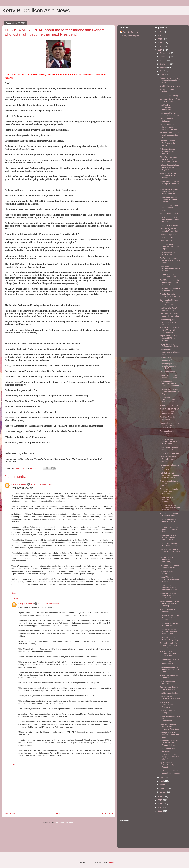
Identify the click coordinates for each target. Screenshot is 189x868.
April (162, 781)
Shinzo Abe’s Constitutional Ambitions (166, 705)
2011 (160, 804)
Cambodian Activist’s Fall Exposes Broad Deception (169, 645)
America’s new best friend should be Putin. (168, 521)
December (165, 53)
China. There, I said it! (169, 225)
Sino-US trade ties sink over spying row (169, 688)
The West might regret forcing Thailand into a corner (170, 260)
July (162, 71)
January (164, 792)
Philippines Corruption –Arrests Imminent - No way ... (170, 391)
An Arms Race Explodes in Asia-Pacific (170, 289)
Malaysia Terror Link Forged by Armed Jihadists (168, 175)
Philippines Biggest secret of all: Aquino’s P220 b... (169, 151)
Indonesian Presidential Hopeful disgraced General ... (169, 200)
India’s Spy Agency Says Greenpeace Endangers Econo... (170, 719)
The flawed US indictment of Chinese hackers (170, 352)
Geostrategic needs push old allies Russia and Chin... (170, 507)
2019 (160, 32)
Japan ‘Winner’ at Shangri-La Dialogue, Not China (169, 579)
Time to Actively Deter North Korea (169, 253)
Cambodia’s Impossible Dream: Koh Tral (169, 566)
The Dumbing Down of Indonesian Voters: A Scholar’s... (169, 670)
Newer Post (10, 814)
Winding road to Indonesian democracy (166, 560)
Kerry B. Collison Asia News (36, 11)
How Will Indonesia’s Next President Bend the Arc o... (169, 219)
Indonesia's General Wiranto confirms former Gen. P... (168, 538)
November (165, 57)
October (164, 60)
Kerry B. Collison (19, 484)
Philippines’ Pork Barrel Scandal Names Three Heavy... (169, 617)
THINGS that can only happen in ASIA (169, 448)
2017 (160, 39)
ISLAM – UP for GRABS (169, 214)
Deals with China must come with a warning (169, 315)
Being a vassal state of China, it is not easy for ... (169, 483)
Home (59, 814)
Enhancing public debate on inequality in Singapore (170, 491)
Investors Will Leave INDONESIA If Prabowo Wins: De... (169, 727)
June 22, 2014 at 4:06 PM (41, 484)
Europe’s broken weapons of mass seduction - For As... (169, 587)
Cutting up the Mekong (169, 96)
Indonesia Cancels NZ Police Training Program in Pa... (169, 743)
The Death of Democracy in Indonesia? (166, 107)
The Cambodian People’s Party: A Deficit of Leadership (169, 383)
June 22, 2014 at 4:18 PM (48, 604)
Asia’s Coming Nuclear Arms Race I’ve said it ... (170, 551)
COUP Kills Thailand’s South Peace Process (170, 772)
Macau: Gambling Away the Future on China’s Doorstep (169, 604)
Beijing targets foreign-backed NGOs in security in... (169, 338)
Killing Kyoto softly (167, 372)
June (162, 75)
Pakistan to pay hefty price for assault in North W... (168, 366)
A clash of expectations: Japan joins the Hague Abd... (169, 167)
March (163, 785)
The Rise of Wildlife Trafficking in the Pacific (168, 143)
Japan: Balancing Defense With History (169, 345)
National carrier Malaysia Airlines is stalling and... (170, 208)
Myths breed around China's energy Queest (168, 765)
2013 (160, 796)
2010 (160, 807)
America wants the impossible (167, 610)
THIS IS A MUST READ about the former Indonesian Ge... (169, 411)
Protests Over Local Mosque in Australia (169, 359)
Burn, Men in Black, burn (170, 453)
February (164, 788)
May (162, 777)
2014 (160, 50)
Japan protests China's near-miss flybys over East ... (169, 735)
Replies (17, 599)
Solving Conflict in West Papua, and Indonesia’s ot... (169, 661)
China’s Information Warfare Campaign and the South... (168, 631)
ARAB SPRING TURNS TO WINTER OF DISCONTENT (169, 330)
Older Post (108, 814)
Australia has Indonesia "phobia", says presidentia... (169, 425)
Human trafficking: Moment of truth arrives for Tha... (167, 400)
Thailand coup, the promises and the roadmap (168, 322)
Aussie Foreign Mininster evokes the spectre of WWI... (170, 80)
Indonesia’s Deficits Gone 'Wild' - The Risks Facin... (168, 595)
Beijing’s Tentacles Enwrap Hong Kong (169, 638)
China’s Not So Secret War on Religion (169, 624)
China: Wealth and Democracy (167, 750)
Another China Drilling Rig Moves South (169, 514)
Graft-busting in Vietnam (170, 86)
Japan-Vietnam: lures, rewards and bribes (169, 377)
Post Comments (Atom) (64, 823)
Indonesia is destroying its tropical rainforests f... (169, 183)
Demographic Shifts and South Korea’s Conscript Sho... (169, 302)
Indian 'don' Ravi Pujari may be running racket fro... (169, 499)
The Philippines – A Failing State (167, 712)
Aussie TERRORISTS (169, 405)
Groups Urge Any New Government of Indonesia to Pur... (169, 192)
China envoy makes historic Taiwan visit (169, 230)
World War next (166, 241)
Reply (14, 593)
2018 (160, 35)
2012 (160, 800)
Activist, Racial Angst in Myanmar (169, 676)
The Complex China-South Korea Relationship (168, 433)
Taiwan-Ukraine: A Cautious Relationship (170, 698)
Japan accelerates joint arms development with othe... (169, 467)
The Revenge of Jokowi (169, 693)
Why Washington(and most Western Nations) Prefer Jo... (169, 159)
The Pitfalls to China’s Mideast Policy (169, 309)
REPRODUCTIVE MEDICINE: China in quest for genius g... (169, 475)
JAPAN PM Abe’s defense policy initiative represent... (169, 127)
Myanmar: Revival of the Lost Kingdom (170, 100)
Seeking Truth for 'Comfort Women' (168, 275)
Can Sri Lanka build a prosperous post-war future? (169, 757)
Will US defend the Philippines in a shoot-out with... (170, 268)
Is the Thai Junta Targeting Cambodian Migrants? (169, 246)
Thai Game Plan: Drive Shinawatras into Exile (170, 114)
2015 (160, 46)
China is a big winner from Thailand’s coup (169, 544)
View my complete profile (130, 36)
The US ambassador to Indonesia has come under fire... (169, 282)
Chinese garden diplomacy (166, 120)
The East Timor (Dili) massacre (168, 418)
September (165, 64)
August (163, 68)
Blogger (111, 862)
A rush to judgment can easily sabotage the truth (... (169, 135)
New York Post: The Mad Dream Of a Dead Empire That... (170, 653)
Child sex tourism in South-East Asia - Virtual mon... (168, 459)
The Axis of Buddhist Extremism (168, 682)
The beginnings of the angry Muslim (168, 236)
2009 (160, 811)
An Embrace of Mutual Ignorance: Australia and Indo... (169, 529)
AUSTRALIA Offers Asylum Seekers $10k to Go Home (170, 441)
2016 (160, 43)
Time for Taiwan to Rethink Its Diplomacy (170, 295)
